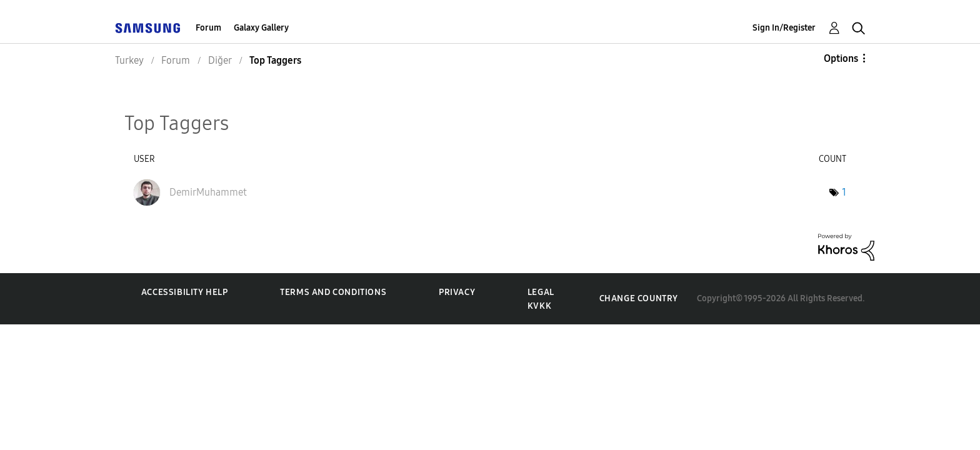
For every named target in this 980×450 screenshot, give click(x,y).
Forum (208, 28)
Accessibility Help (185, 292)
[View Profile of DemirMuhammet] (208, 192)
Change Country (639, 298)
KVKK (539, 306)
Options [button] (841, 58)
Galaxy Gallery (261, 28)
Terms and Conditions (333, 292)
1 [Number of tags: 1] (844, 192)
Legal (541, 292)
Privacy (457, 292)
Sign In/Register (784, 28)
